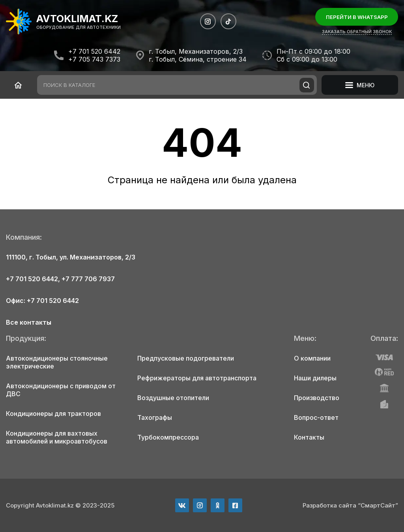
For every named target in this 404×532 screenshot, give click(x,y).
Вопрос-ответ (316, 417)
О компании (312, 358)
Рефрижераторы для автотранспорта (197, 378)
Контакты (309, 437)
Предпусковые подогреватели (186, 358)
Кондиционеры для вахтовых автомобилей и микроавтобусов (57, 437)
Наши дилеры (315, 378)
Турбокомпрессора (168, 437)
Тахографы (155, 417)
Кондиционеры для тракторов (53, 414)
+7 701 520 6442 (94, 51)
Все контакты (29, 322)
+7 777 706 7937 (88, 279)
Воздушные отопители (173, 398)
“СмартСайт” (378, 505)
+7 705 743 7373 (94, 59)
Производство (317, 398)
